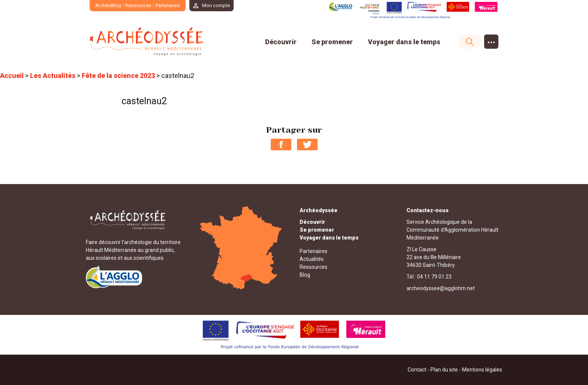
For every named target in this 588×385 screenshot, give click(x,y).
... (491, 40)
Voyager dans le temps (404, 42)
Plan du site (444, 370)
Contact (417, 370)
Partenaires (168, 5)
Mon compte (216, 5)
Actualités (312, 259)
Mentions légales (482, 370)
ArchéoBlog (108, 5)
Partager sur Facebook (281, 145)
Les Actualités (53, 76)
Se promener (332, 42)
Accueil (12, 76)
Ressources (139, 5)
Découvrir (281, 42)
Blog (305, 275)
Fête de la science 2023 (118, 76)
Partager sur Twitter (307, 145)
